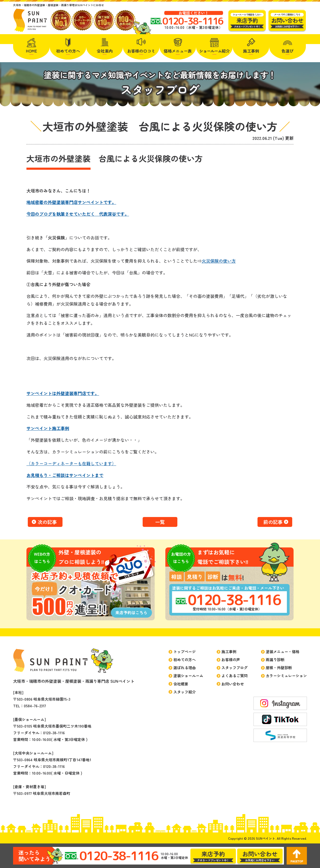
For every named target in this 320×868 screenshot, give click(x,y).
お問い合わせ (233, 684)
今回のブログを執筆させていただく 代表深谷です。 (78, 214)
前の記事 (273, 522)
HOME (32, 51)
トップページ (185, 652)
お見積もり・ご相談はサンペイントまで (65, 475)
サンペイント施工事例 (48, 428)
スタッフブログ (235, 668)
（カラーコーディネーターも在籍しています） (71, 463)
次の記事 (47, 522)
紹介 (214, 51)
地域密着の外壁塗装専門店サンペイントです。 (71, 202)
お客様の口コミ (141, 51)
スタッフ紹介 (185, 692)
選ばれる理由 (185, 668)
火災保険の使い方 (219, 261)
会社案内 (105, 51)
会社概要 (181, 684)
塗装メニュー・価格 (283, 652)
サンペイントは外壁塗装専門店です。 (63, 393)
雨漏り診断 (275, 660)
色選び (288, 51)
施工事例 (251, 51)
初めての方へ (68, 51)
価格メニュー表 (178, 51)
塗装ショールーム (188, 676)
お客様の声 (231, 660)
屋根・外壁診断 (279, 668)
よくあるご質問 (235, 676)
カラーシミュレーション (286, 676)
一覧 (160, 522)
